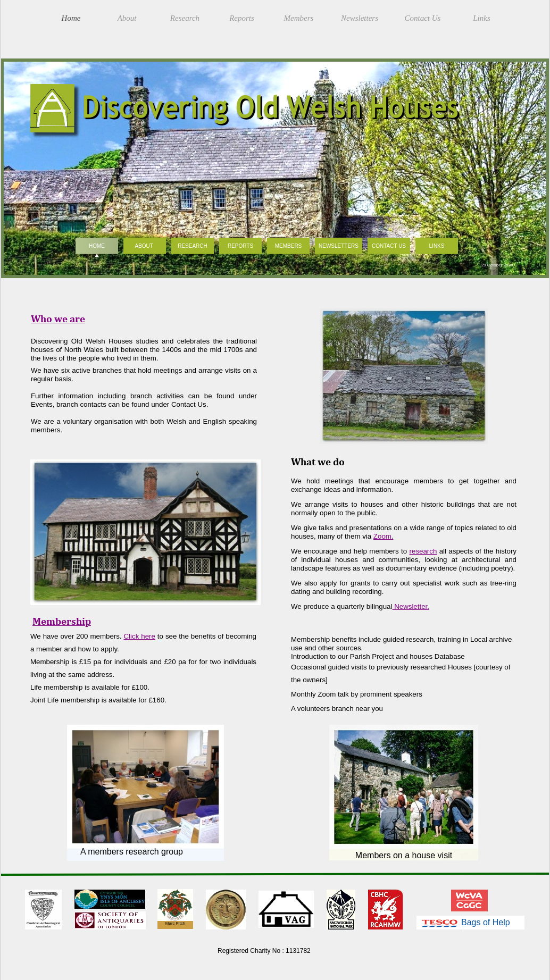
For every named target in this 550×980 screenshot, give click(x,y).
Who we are (58, 319)
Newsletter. (410, 606)
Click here (140, 636)
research (423, 551)
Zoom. (384, 536)
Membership (62, 621)
